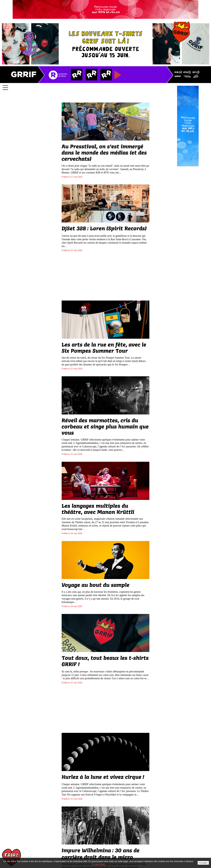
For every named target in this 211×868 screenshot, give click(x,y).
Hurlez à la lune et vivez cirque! (103, 777)
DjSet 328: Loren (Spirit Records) (104, 229)
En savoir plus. (99, 864)
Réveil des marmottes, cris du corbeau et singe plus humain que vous (105, 427)
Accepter (203, 863)
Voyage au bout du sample (96, 585)
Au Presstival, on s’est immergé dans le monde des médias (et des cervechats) (104, 153)
